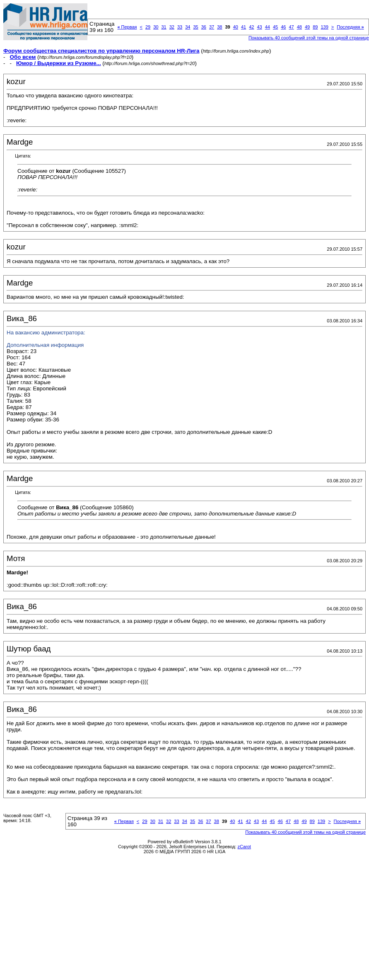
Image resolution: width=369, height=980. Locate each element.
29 (148, 27)
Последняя (350, 27)
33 (180, 27)
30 (156, 27)
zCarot (244, 847)
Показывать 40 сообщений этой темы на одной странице (309, 38)
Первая (127, 27)
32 (172, 27)
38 (219, 27)
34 (188, 27)
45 (275, 27)
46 (283, 27)
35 (195, 27)
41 (244, 27)
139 (324, 27)
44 (268, 27)
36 (204, 27)
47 (291, 27)
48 (299, 27)
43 (259, 27)
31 (164, 27)
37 (212, 27)
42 (251, 27)
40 (236, 27)
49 (307, 27)
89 (315, 27)
